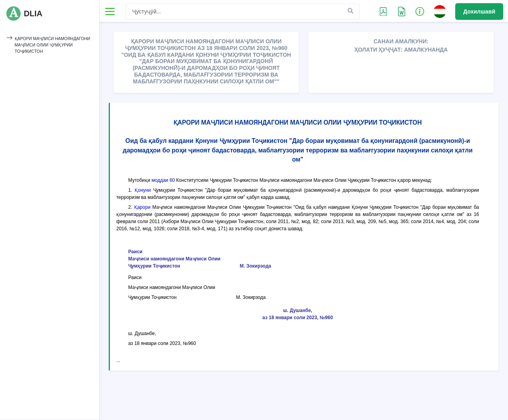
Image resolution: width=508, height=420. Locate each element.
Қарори (142, 207)
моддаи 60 (163, 180)
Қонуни (143, 190)
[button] (420, 11)
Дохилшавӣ (479, 12)
